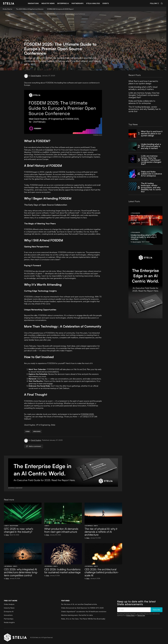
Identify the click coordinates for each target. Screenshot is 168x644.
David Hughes (137, 242)
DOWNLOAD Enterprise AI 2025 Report (60, 9)
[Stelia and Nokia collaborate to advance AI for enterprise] (133, 174)
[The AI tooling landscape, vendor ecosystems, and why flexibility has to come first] (133, 186)
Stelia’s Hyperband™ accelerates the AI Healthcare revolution (84, 609)
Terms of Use (141, 613)
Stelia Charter (8, 9)
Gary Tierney (136, 222)
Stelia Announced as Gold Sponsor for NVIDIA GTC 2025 (82, 605)
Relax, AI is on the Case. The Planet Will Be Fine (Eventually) (83, 616)
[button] (162, 3)
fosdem (28, 429)
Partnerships (9, 616)
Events (33, 14)
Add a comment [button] (35, 444)
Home (26, 14)
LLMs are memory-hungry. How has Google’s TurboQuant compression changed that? (144, 95)
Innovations (8, 613)
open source (37, 429)
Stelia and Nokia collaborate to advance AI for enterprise (142, 102)
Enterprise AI (89, 523)
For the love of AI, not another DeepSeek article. (79, 602)
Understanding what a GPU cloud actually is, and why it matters (143, 88)
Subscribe (157, 607)
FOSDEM (49, 150)
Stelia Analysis (136, 213)
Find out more (11, 598)
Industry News (14, 523)
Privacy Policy (130, 613)
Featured (65, 598)
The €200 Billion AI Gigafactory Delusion (30, 9)
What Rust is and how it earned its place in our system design (143, 82)
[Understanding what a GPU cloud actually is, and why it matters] (133, 146)
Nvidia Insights (9, 620)
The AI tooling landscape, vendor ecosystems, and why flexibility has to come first (145, 109)
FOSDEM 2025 (87, 414)
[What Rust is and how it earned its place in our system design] (133, 133)
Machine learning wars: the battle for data (77, 613)
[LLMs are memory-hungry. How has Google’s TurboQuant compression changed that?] (133, 159)
